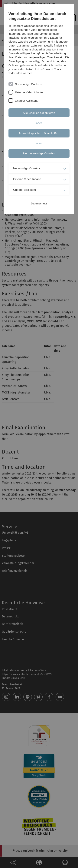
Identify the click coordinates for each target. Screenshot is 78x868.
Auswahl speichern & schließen (39, 133)
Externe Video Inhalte (29, 92)
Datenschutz (39, 203)
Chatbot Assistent (26, 101)
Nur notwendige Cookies (39, 153)
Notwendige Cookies (28, 84)
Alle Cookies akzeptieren (39, 113)
